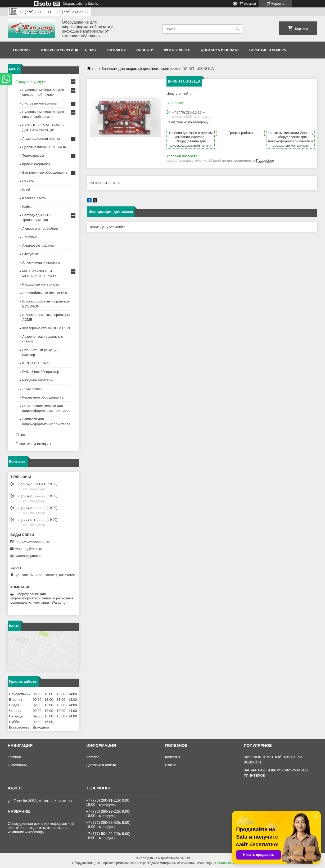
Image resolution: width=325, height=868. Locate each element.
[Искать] (237, 29)
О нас (91, 50)
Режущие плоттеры (38, 380)
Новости (145, 50)
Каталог (92, 757)
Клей (26, 190)
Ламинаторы (32, 389)
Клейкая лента (34, 198)
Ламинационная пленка (41, 139)
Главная (21, 50)
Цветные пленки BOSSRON (44, 147)
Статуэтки (30, 254)
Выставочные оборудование (45, 172)
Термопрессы (33, 155)
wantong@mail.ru (29, 549)
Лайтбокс (30, 237)
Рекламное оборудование (43, 397)
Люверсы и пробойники (41, 229)
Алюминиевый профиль (41, 262)
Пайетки (29, 181)
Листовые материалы (39, 103)
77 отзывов (248, 4)
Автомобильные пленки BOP (45, 293)
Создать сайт (73, 4)
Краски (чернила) (36, 164)
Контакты (116, 50)
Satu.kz (185, 858)
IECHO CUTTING (36, 363)
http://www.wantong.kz (33, 542)
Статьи (171, 765)
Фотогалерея (177, 50)
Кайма (27, 207)
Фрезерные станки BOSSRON (46, 328)
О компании (17, 765)
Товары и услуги (57, 50)
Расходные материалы (40, 284)
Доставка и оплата (220, 50)
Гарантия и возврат (269, 50)
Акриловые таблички (39, 245)
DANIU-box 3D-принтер (41, 372)
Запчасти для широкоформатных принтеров (140, 69)
